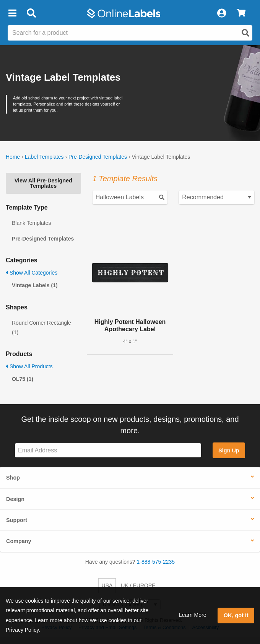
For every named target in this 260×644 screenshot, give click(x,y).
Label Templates (44, 157)
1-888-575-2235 (156, 562)
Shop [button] (13, 478)
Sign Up (229, 450)
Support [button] (17, 520)
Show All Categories (32, 273)
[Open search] (245, 33)
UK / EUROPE (138, 585)
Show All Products (29, 366)
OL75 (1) (23, 379)
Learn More (193, 615)
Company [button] (19, 541)
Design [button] (15, 499)
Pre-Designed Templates (98, 157)
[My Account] (221, 13)
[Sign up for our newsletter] (108, 450)
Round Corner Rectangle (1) (41, 328)
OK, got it (236, 615)
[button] (12, 13)
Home (13, 157)
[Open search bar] (31, 13)
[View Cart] (241, 13)
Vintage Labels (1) (35, 285)
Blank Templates (31, 223)
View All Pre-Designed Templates (43, 183)
